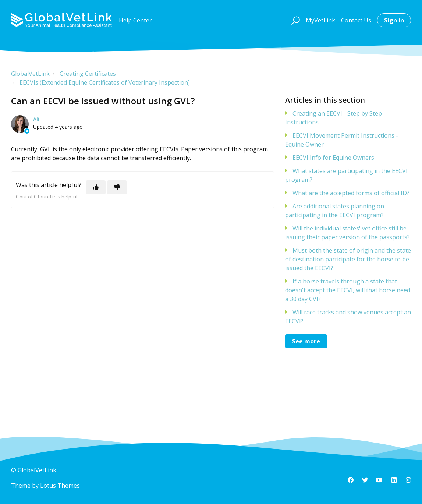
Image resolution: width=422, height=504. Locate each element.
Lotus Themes (60, 486)
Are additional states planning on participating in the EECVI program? (335, 211)
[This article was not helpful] (117, 187)
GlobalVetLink (30, 74)
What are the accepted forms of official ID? (351, 193)
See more (306, 341)
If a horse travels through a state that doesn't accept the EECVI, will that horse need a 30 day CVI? (348, 290)
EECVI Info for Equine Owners (333, 158)
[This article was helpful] (96, 187)
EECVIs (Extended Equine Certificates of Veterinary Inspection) (105, 82)
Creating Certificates (88, 74)
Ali (36, 119)
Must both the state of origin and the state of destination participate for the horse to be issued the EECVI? (348, 259)
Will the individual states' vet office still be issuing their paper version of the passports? (347, 233)
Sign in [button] (394, 20)
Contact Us (356, 20)
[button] (295, 20)
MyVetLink (320, 20)
